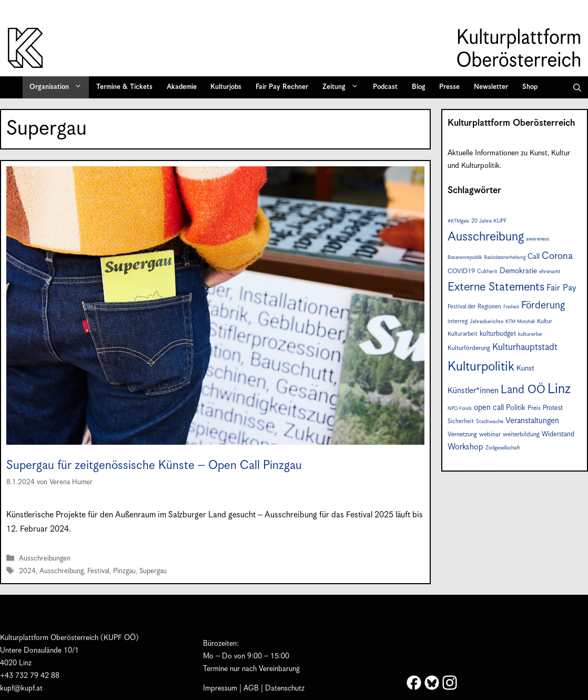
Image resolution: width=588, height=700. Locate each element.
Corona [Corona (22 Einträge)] (557, 256)
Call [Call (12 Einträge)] (534, 257)
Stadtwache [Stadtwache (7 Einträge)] (490, 422)
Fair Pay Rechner (282, 87)
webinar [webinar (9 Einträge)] (490, 434)
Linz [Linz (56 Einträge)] (559, 389)
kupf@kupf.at (21, 688)
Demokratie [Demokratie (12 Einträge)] (518, 271)
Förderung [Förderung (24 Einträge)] (543, 306)
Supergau (153, 571)
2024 (27, 571)
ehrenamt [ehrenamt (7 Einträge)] (550, 272)
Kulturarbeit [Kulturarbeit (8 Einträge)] (463, 334)
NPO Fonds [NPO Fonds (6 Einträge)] (460, 409)
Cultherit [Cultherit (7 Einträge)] (487, 272)
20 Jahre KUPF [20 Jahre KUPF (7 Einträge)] (489, 221)
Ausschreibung (62, 571)
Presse (449, 87)
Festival (98, 571)
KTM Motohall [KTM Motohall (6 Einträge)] (520, 322)
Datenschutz (285, 688)
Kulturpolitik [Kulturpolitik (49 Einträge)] (481, 367)
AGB (251, 688)
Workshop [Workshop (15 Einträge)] (465, 447)
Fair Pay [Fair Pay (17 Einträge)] (561, 288)
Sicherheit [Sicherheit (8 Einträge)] (461, 421)
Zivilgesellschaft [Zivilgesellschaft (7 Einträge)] (503, 448)
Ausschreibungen (45, 559)
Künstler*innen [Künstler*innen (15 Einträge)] (473, 391)
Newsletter (491, 87)
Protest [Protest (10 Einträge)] (553, 408)
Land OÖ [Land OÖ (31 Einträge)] (523, 390)
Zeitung (344, 87)
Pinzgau (124, 571)
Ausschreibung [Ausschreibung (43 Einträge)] (486, 237)
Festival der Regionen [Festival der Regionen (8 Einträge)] (474, 307)
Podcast (385, 87)
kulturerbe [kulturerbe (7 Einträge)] (530, 334)
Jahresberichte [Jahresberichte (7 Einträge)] (486, 322)
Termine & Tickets (124, 87)
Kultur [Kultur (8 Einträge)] (545, 321)
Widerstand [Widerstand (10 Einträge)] (558, 434)
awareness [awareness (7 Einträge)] (538, 239)
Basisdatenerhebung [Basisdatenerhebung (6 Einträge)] (505, 258)
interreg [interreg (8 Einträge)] (458, 321)
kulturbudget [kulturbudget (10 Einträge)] (498, 334)
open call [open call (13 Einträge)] (489, 408)
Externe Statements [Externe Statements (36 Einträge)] (496, 287)
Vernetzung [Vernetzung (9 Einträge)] (462, 434)
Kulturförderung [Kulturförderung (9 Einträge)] (469, 348)
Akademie (182, 87)
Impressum (220, 688)
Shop (530, 87)
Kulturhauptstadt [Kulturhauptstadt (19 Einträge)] (525, 347)
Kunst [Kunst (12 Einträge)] (525, 368)
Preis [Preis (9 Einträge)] (534, 408)
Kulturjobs (226, 87)
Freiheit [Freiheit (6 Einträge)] (511, 307)
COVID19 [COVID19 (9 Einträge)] (461, 271)
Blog (419, 87)
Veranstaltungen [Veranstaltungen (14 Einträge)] (532, 421)
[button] (577, 87)
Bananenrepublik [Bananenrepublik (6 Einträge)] (465, 258)
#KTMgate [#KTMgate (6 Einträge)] (458, 221)
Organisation (59, 87)
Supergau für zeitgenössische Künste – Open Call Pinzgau (154, 466)
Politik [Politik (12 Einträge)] (516, 408)
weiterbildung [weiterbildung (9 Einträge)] (521, 434)
